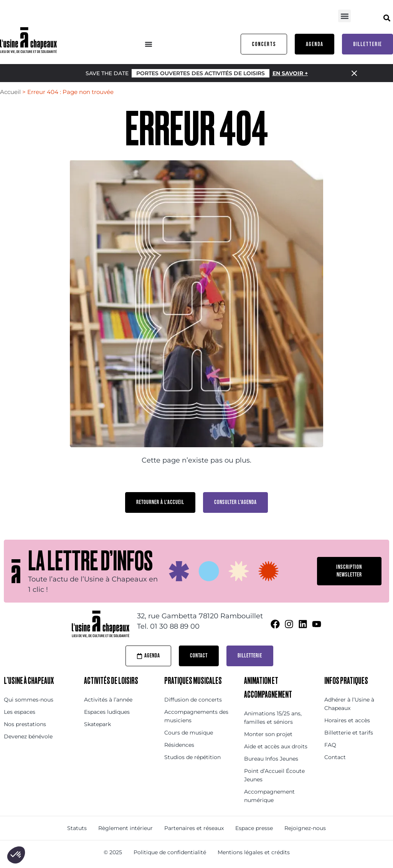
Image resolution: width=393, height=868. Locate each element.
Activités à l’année (108, 700)
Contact (335, 757)
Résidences (179, 745)
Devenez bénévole (28, 736)
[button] (344, 16)
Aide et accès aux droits (276, 746)
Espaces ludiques (107, 712)
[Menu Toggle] (149, 44)
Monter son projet (268, 734)
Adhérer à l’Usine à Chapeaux (349, 704)
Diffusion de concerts (193, 700)
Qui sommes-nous (29, 700)
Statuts (77, 828)
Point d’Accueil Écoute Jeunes (274, 775)
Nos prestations (25, 724)
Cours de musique (189, 733)
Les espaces (20, 712)
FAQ (330, 745)
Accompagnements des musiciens (196, 716)
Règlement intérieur (125, 828)
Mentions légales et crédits (254, 852)
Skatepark (97, 724)
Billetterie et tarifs (349, 733)
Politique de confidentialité (170, 852)
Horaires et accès (347, 720)
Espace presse (254, 828)
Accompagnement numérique (269, 796)
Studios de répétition (192, 757)
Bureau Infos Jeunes (271, 759)
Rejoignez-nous (305, 828)
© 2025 (113, 852)
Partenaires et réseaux (194, 828)
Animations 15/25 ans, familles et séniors (273, 718)
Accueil (10, 92)
